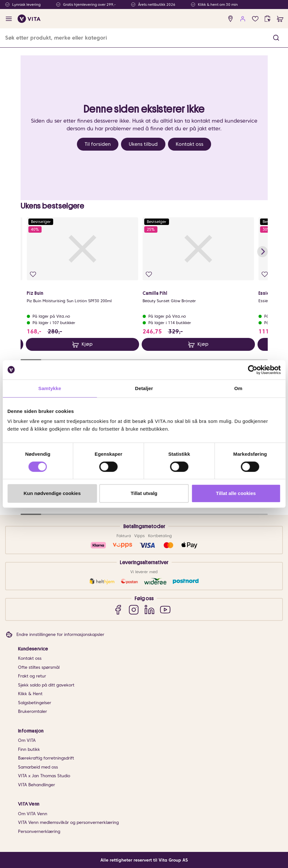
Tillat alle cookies (236, 493)
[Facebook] (118, 609)
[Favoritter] (255, 19)
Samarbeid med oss (38, 767)
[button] (276, 38)
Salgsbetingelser (35, 703)
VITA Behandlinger (37, 785)
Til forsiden (98, 144)
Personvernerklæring (39, 831)
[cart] (280, 19)
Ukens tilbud (143, 144)
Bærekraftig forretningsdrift (46, 758)
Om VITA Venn (33, 814)
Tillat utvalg (144, 493)
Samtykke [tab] (50, 388)
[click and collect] (268, 19)
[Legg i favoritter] (33, 274)
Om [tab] (238, 388)
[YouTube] (165, 609)
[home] (29, 19)
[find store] (231, 19)
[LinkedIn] (149, 609)
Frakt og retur (32, 676)
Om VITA (27, 740)
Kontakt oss (190, 144)
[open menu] (9, 19)
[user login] (243, 19)
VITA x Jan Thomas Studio (44, 776)
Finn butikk (29, 749)
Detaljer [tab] (144, 388)
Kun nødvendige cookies (52, 493)
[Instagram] (134, 609)
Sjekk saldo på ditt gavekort (46, 685)
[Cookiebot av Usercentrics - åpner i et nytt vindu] (252, 370)
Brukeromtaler (33, 711)
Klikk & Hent (30, 694)
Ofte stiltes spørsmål (39, 667)
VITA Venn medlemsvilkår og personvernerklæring (68, 822)
